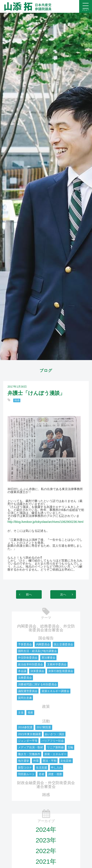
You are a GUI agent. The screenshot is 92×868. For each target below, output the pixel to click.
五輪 (70, 747)
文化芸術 (66, 761)
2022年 (46, 851)
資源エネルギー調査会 (55, 691)
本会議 (22, 671)
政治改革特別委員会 (30, 664)
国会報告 (46, 638)
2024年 (46, 830)
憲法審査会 (48, 658)
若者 (42, 774)
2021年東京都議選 (29, 734)
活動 (46, 721)
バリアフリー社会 (53, 741)
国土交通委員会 (63, 644)
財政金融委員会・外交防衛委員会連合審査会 (46, 785)
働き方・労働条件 (29, 754)
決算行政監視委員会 (61, 671)
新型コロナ (25, 768)
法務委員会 (25, 678)
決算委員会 (37, 671)
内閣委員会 (43, 644)
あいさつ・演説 (54, 734)
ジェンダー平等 (28, 741)
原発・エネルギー (55, 754)
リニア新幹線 (55, 747)
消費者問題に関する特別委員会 (37, 684)
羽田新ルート (26, 774)
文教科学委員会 (57, 664)
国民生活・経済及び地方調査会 (37, 651)
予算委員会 (25, 644)
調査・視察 (55, 774)
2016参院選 (25, 727)
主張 (21, 713)
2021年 (46, 862)
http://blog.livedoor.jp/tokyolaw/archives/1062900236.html (45, 522)
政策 (46, 707)
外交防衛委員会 (28, 658)
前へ (29, 594)
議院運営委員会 (28, 691)
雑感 (17, 400)
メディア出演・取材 (30, 747)
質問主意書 (25, 698)
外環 (36, 761)
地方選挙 (24, 761)
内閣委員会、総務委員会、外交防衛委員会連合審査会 (46, 628)
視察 (30, 713)
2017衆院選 (44, 727)
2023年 (46, 840)
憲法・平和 (50, 761)
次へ (63, 594)
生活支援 (42, 768)
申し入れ (56, 768)
